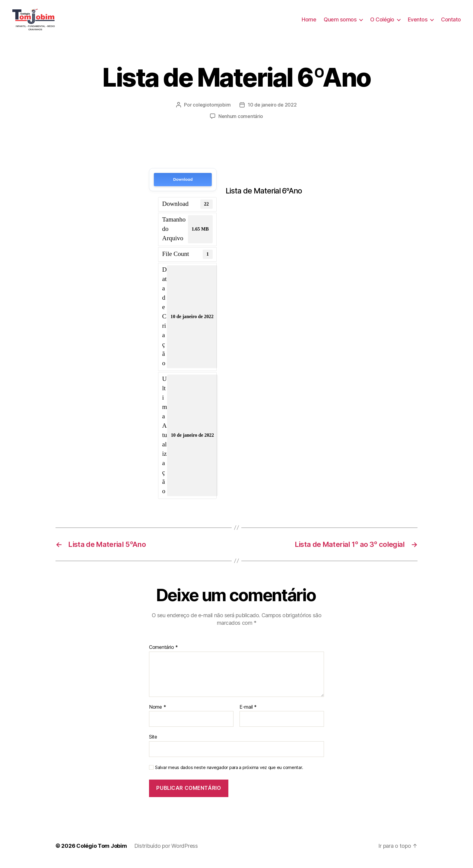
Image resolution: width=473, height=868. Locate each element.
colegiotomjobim (212, 110)
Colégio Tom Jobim (102, 851)
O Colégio (382, 22)
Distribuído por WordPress (166, 851)
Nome (157, 712)
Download (183, 185)
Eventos (418, 22)
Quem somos (340, 22)
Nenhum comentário (241, 121)
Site (153, 742)
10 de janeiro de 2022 (272, 110)
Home (309, 22)
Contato (451, 22)
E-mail (248, 712)
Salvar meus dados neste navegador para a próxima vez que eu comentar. (229, 773)
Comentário (163, 653)
